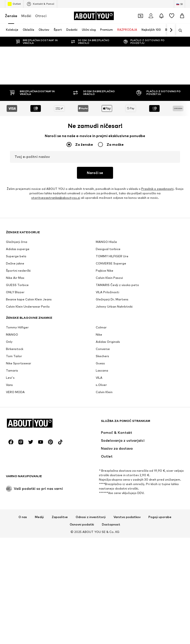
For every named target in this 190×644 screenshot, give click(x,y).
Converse (103, 349)
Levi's (10, 378)
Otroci (41, 16)
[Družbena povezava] (11, 442)
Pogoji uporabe (160, 517)
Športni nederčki (18, 271)
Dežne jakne (15, 263)
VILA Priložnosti (107, 292)
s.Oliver (101, 385)
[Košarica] (182, 16)
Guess (100, 363)
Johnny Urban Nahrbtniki (114, 307)
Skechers (102, 356)
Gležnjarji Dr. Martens (112, 299)
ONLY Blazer (15, 292)
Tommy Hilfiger (17, 327)
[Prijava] (151, 16)
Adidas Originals (108, 342)
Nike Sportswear (19, 363)
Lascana (102, 370)
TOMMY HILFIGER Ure (112, 256)
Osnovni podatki (82, 525)
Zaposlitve (60, 517)
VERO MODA (15, 392)
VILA (99, 378)
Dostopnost (111, 525)
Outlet (14, 4)
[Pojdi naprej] (171, 30)
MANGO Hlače (106, 242)
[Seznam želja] (172, 16)
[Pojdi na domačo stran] (94, 16)
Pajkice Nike (105, 271)
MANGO (12, 335)
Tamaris (12, 370)
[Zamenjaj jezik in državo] (179, 4)
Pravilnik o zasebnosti (157, 189)
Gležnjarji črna (17, 242)
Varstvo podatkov (127, 517)
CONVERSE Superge (111, 263)
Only (9, 342)
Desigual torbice (108, 249)
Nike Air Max (15, 278)
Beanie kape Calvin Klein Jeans (29, 299)
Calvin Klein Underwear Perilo (28, 307)
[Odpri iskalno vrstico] (179, 30)
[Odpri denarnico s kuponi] (141, 16)
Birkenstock (15, 349)
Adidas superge (18, 249)
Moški (26, 16)
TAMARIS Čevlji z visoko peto (117, 285)
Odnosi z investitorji (91, 517)
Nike (99, 335)
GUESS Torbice (17, 285)
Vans (9, 385)
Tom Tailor (14, 356)
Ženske (11, 16)
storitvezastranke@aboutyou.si (56, 198)
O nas (23, 517)
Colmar (101, 327)
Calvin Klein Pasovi (109, 278)
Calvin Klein (104, 392)
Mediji (39, 517)
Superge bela (16, 256)
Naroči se (95, 173)
